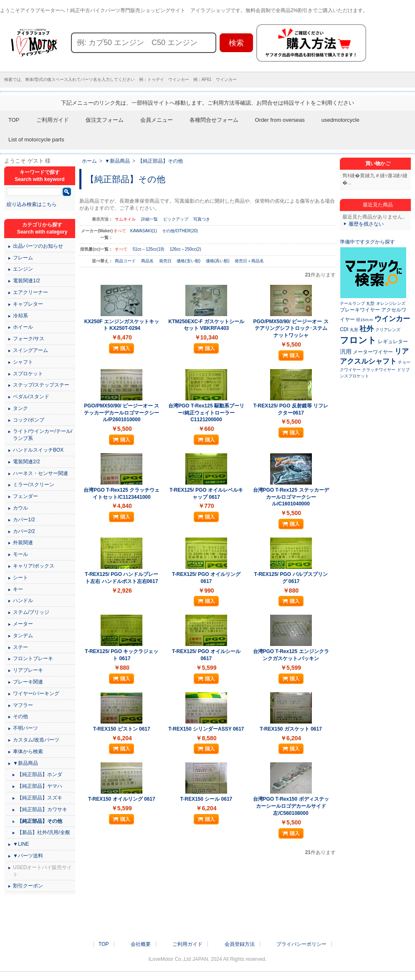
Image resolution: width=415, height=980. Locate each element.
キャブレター (28, 304)
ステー (20, 647)
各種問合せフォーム (214, 120)
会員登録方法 (240, 944)
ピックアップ (176, 219)
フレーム (23, 258)
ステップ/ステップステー (41, 385)
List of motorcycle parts (36, 139)
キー (18, 589)
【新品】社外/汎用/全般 (44, 832)
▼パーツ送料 (28, 856)
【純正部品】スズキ (40, 798)
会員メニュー (157, 120)
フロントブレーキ (33, 658)
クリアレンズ (388, 330)
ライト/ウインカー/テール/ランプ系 (43, 435)
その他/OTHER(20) (180, 231)
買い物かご (378, 163)
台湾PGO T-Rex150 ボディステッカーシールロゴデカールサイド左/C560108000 (291, 806)
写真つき (202, 219)
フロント (358, 340)
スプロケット (28, 374)
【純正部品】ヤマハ (40, 786)
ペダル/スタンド (31, 397)
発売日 (166, 261)
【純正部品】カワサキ (42, 809)
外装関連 (23, 543)
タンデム (23, 636)
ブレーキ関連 (28, 682)
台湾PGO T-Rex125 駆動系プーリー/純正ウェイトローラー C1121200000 (206, 413)
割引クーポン (28, 886)
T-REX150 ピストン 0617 (122, 729)
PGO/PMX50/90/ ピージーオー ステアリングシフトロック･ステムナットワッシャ (291, 329)
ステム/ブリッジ (31, 612)
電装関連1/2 (27, 281)
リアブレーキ (28, 670)
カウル (20, 508)
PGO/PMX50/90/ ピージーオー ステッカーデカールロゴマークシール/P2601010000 (121, 413)
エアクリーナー (30, 292)
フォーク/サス (29, 339)
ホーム (89, 161)
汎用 (346, 352)
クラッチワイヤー (379, 370)
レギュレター (393, 342)
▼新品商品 (117, 161)
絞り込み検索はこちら (32, 204)
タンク (20, 408)
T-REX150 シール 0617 (206, 799)
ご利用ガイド (53, 120)
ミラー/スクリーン (34, 485)
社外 (367, 329)
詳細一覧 (149, 219)
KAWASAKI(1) (144, 231)
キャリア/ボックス (34, 566)
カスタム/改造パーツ (36, 740)
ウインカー (392, 319)
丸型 (370, 303)
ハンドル (23, 601)
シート (20, 578)
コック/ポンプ (29, 420)
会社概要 (141, 944)
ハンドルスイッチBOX (38, 450)
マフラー (23, 705)
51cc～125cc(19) (149, 249)
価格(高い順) (218, 261)
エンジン (23, 269)
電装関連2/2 (27, 462)
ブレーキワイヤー (360, 310)
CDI (344, 329)
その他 (20, 716)
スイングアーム (30, 350)
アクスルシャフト (368, 361)
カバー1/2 (24, 520)
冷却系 (20, 316)
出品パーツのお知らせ (38, 246)
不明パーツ (25, 728)
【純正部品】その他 (160, 161)
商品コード (126, 261)
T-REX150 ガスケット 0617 (291, 729)
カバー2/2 (24, 531)
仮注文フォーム (105, 120)
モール (20, 554)
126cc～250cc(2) (185, 249)
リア (402, 351)
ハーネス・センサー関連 (40, 473)
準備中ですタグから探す (367, 242)
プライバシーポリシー (301, 944)
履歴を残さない (366, 224)
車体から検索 (28, 751)
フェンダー (25, 496)
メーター (23, 624)
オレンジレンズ (391, 303)
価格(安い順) (189, 261)
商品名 (148, 261)
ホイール (23, 327)
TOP (14, 120)
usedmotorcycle (340, 120)
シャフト (23, 362)
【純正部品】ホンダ (40, 774)
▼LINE (21, 844)
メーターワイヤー (373, 352)
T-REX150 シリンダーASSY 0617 (206, 729)
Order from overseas (280, 120)
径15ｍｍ (365, 320)
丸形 (354, 330)
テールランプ (352, 303)
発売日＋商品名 (249, 261)
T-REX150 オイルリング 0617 (122, 799)
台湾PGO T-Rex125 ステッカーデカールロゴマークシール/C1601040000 (291, 497)
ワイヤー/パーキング (36, 694)
